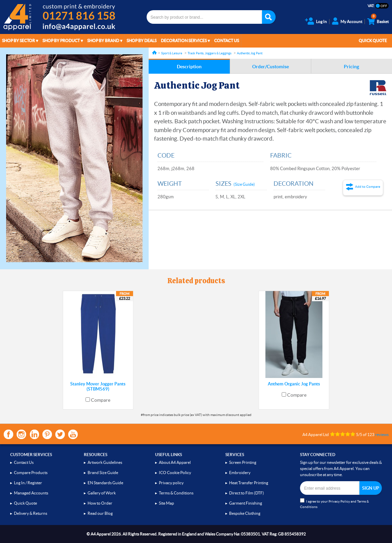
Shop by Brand (103, 41)
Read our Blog (100, 513)
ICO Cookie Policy (175, 473)
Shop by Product (61, 41)
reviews (382, 435)
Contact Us (227, 41)
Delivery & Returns (31, 513)
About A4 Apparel (175, 462)
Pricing (351, 67)
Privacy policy (171, 483)
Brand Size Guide (103, 473)
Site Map (166, 503)
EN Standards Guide (105, 483)
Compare (101, 400)
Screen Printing (243, 462)
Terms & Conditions (176, 493)
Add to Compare (368, 187)
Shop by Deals (142, 41)
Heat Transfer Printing (249, 483)
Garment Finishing (246, 503)
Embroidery (240, 473)
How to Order (100, 503)
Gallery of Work (102, 493)
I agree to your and (334, 503)
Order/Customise (270, 67)
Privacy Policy (339, 501)
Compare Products (31, 473)
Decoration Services (184, 41)
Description (189, 67)
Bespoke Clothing (245, 513)
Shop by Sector (18, 41)
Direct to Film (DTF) (247, 493)
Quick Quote (373, 41)
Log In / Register (28, 483)
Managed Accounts (31, 493)
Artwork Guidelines (105, 462)
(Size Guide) (244, 184)
